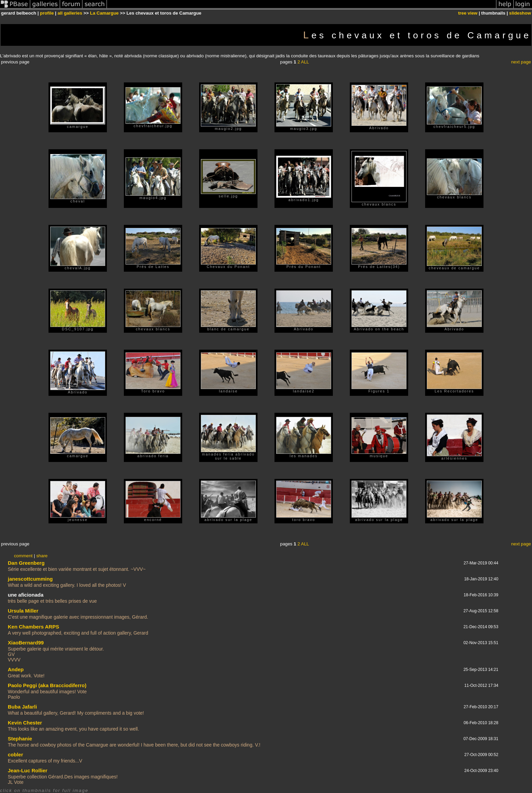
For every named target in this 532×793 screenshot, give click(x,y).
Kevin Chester (25, 723)
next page (521, 62)
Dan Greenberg (26, 563)
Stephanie (20, 739)
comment (23, 556)
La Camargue (104, 13)
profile (47, 13)
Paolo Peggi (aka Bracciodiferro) (47, 685)
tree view (468, 13)
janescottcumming (30, 579)
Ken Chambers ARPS (33, 627)
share (42, 556)
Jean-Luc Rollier (28, 770)
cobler (15, 755)
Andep (16, 669)
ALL (305, 62)
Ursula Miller (23, 611)
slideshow (520, 13)
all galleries (70, 13)
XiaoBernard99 (26, 643)
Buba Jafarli (22, 707)
